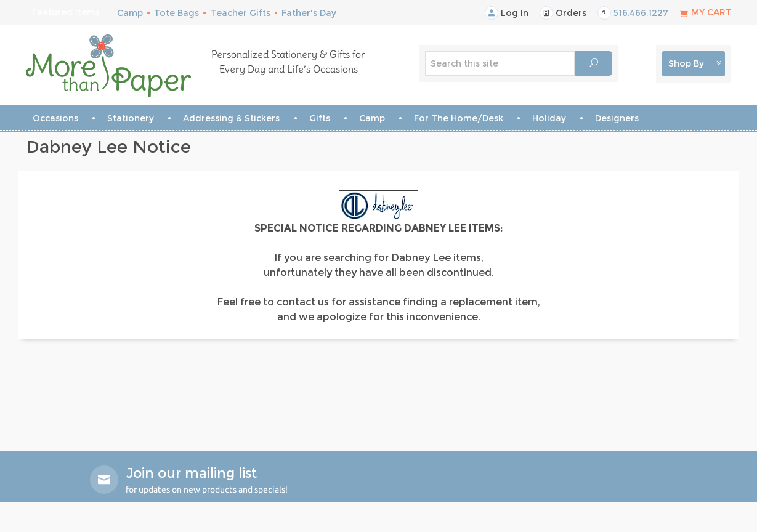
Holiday (549, 118)
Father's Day (309, 13)
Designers (617, 118)
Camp (130, 13)
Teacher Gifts (240, 13)
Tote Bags (176, 13)
